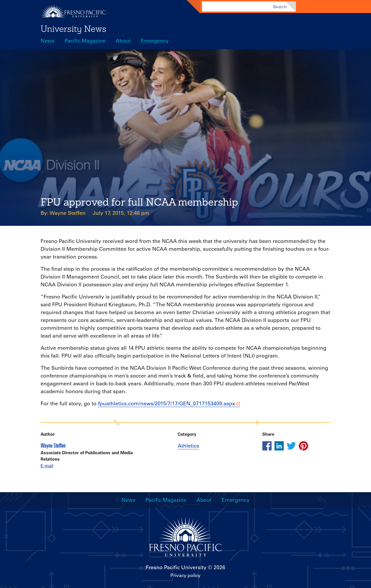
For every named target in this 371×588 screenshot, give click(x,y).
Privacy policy (185, 575)
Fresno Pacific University (176, 567)
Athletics (188, 446)
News (48, 41)
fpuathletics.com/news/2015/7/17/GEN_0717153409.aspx (167, 404)
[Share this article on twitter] (291, 446)
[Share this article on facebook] (267, 446)
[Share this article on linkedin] (279, 446)
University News (73, 29)
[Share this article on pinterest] (303, 446)
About (123, 41)
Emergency (155, 41)
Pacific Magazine (85, 41)
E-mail (47, 466)
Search (280, 7)
